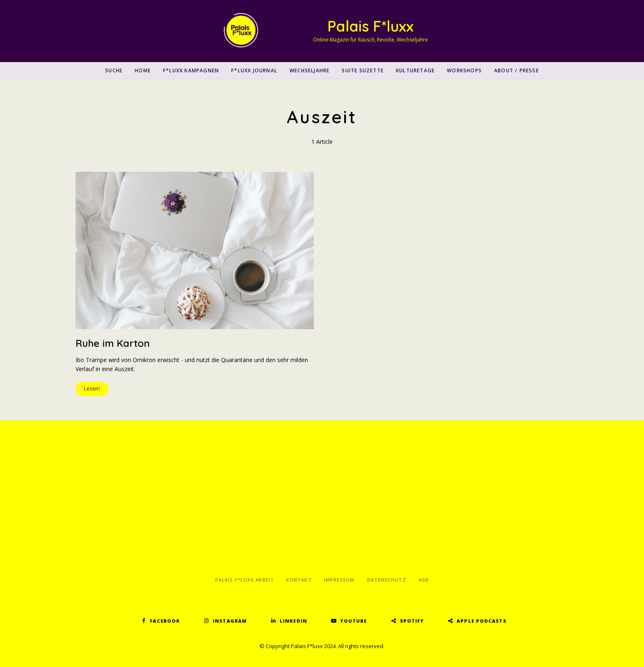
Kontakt (299, 580)
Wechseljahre (309, 70)
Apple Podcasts (481, 621)
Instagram (230, 621)
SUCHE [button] (114, 70)
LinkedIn (293, 621)
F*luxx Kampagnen (191, 70)
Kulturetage (415, 70)
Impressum (339, 580)
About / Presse (516, 70)
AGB (424, 580)
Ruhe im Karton (113, 343)
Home (143, 70)
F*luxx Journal (254, 70)
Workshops (464, 70)
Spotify (412, 621)
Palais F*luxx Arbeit (245, 580)
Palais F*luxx (370, 26)
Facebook (165, 621)
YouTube (354, 621)
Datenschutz (387, 580)
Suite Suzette (363, 70)
